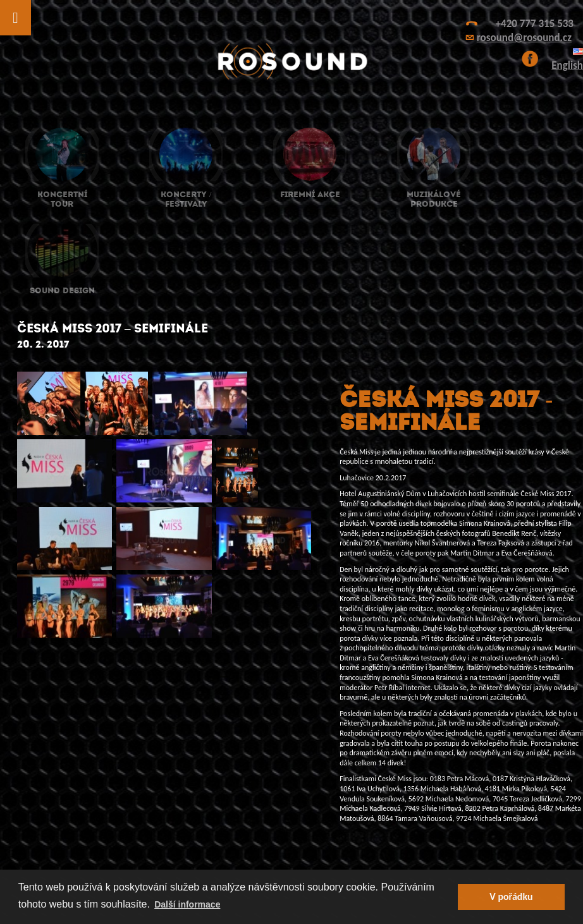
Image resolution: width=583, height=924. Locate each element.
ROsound (291, 62)
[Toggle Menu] (15, 18)
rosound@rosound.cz (524, 38)
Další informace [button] (187, 904)
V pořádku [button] (511, 897)
